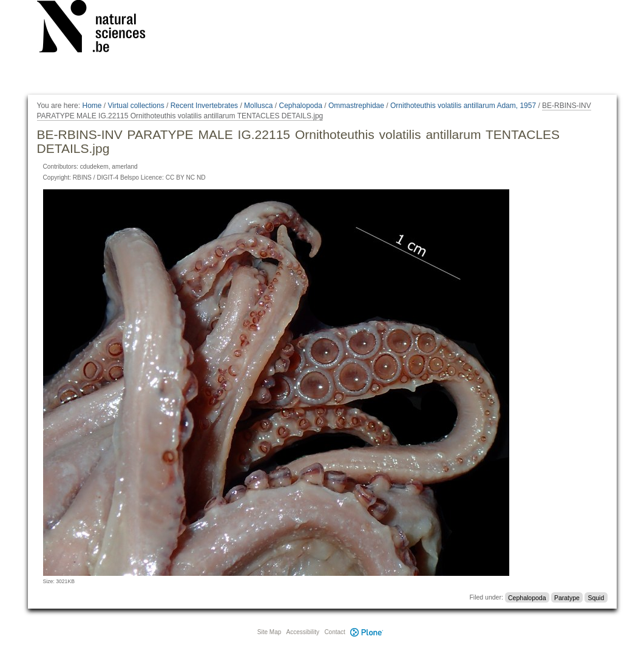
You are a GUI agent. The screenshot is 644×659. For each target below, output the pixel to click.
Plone (367, 632)
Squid (596, 597)
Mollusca (258, 106)
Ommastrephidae (356, 106)
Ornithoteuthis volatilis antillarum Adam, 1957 (463, 106)
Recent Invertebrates (204, 106)
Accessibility (303, 632)
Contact (334, 632)
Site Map (269, 632)
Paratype (567, 597)
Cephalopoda (300, 106)
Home (92, 106)
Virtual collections (136, 106)
